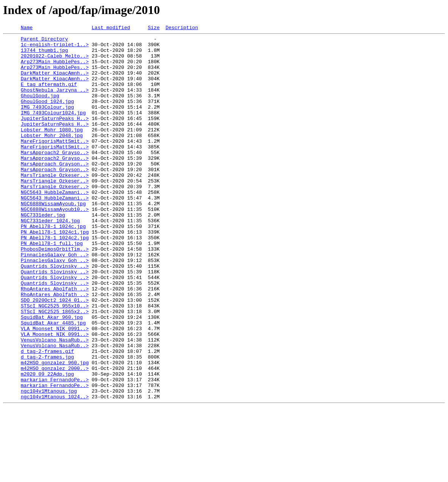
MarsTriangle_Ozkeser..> (55, 204)
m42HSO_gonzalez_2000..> (55, 436)
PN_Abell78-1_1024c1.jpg (55, 273)
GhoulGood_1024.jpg (47, 116)
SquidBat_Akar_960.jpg (52, 375)
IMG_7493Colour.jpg (47, 123)
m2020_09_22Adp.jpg (47, 443)
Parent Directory (44, 41)
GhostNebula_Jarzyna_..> (55, 102)
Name (27, 28)
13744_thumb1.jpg (44, 55)
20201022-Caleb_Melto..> (55, 61)
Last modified (111, 28)
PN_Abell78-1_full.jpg (52, 286)
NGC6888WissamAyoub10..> (55, 245)
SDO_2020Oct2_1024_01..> (55, 354)
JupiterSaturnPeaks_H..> (55, 136)
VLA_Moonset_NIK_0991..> (55, 388)
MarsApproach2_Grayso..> (55, 177)
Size (154, 28)
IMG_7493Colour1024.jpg (53, 129)
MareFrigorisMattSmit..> (55, 164)
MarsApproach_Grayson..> (55, 191)
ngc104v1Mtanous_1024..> (55, 470)
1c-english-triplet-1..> (55, 48)
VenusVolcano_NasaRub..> (55, 402)
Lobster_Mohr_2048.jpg (52, 157)
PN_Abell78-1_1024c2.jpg (55, 279)
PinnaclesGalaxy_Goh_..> (55, 300)
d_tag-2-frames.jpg (47, 423)
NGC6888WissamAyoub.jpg (53, 239)
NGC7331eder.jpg (43, 252)
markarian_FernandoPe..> (55, 450)
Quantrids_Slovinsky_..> (55, 314)
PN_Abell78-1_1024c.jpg (53, 266)
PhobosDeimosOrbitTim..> (55, 293)
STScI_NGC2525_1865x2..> (55, 368)
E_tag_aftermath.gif (49, 95)
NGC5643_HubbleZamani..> (55, 225)
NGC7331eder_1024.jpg (50, 259)
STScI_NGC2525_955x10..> (55, 361)
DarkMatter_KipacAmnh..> (55, 82)
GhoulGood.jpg (40, 109)
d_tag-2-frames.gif (47, 416)
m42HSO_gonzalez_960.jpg (55, 429)
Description (182, 28)
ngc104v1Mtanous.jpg (49, 463)
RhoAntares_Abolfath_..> (55, 341)
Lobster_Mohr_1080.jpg (52, 150)
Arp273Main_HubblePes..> (55, 68)
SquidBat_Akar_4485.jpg (53, 382)
